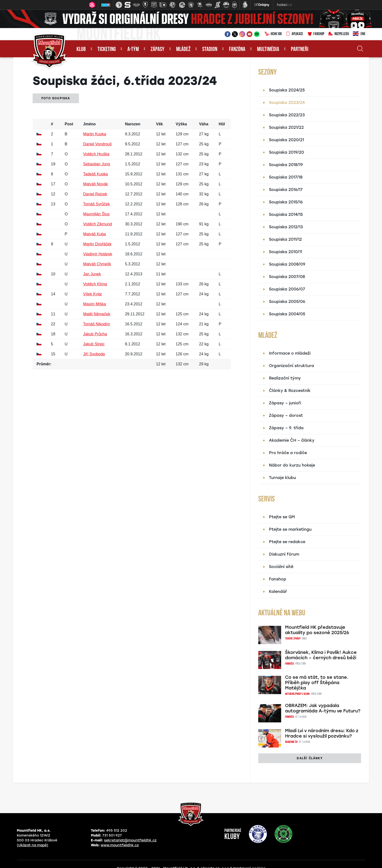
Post (69, 124)
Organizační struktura (291, 366)
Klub (81, 50)
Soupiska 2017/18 (286, 177)
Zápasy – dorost (286, 415)
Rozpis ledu (339, 34)
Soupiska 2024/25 (287, 90)
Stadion (210, 50)
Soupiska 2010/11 (286, 252)
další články (310, 758)
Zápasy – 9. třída (286, 428)
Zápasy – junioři (285, 403)
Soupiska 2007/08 (287, 277)
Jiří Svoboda (94, 354)
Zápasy (158, 50)
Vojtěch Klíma (95, 284)
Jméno (89, 124)
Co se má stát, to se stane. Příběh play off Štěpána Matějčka (317, 683)
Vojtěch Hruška (96, 154)
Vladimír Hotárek (98, 254)
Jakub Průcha (95, 334)
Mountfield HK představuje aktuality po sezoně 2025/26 (317, 630)
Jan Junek (92, 274)
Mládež (183, 50)
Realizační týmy (285, 378)
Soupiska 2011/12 (285, 239)
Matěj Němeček (97, 314)
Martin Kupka (95, 134)
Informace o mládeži (290, 353)
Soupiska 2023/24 (287, 103)
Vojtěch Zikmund (97, 224)
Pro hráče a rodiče (288, 453)
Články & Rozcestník (290, 391)
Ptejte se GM (282, 517)
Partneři (300, 50)
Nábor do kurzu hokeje (292, 465)
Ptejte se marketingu (290, 529)
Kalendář (278, 592)
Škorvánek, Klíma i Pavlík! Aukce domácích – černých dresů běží (321, 655)
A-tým (133, 50)
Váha (204, 124)
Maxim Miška (94, 304)
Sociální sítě (281, 567)
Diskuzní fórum (284, 554)
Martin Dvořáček (97, 244)
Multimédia (268, 50)
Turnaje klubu (282, 478)
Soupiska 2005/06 (287, 302)
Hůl (222, 124)
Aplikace (294, 34)
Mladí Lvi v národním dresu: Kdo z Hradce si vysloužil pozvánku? (322, 733)
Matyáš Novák (95, 184)
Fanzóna (237, 50)
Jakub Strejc (94, 344)
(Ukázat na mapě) (33, 845)
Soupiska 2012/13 (286, 227)
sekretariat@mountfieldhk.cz (130, 840)
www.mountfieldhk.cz (120, 845)
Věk (159, 124)
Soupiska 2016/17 (286, 190)
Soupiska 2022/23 (287, 115)
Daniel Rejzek (95, 194)
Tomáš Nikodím (96, 324)
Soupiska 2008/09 (287, 264)
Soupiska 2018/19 (286, 165)
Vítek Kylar (92, 294)
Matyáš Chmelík (97, 264)
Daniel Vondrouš (97, 144)
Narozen (133, 124)
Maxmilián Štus (96, 214)
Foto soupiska (56, 98)
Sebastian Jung (96, 164)
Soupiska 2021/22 (286, 127)
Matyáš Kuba (94, 234)
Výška (181, 124)
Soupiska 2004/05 (287, 314)
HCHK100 (273, 34)
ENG (359, 34)
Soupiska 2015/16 (286, 202)
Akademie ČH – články (292, 440)
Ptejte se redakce (287, 542)
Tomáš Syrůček (96, 204)
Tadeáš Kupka (95, 174)
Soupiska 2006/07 (287, 289)
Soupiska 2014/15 (286, 215)
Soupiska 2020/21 (286, 140)
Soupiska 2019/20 (286, 152)
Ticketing (107, 50)
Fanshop (316, 34)
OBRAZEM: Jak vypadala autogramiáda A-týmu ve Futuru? (323, 708)
